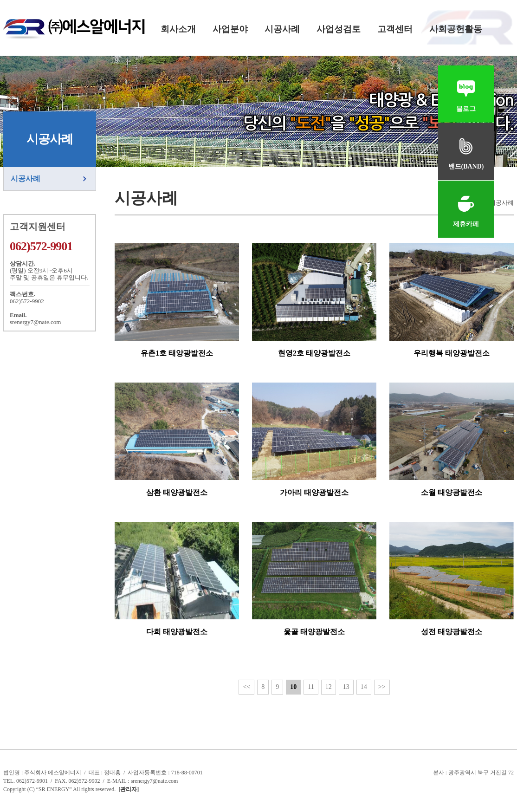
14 (364, 687)
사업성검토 (339, 29)
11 (311, 687)
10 (293, 687)
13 (346, 687)
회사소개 (178, 29)
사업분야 (230, 29)
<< (246, 687)
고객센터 (395, 29)
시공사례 (282, 29)
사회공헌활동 (456, 29)
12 (329, 687)
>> (382, 687)
